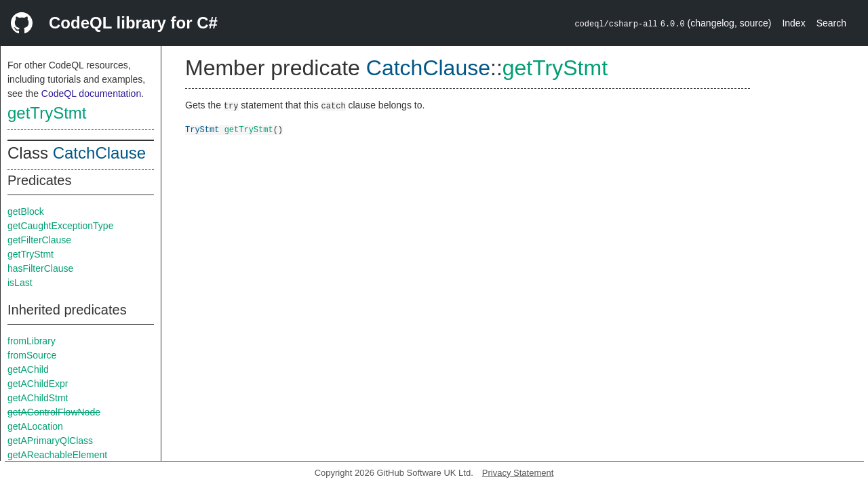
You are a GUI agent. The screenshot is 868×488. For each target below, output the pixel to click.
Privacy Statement (518, 473)
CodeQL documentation (91, 94)
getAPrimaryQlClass (50, 441)
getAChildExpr (38, 384)
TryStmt (202, 129)
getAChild (28, 369)
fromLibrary (32, 341)
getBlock (26, 211)
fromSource (32, 355)
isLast (20, 283)
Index (793, 23)
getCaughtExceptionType (60, 226)
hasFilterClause (40, 268)
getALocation (35, 426)
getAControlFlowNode (54, 412)
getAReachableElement (57, 455)
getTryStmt (47, 113)
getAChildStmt (38, 398)
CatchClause (99, 153)
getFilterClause (39, 240)
